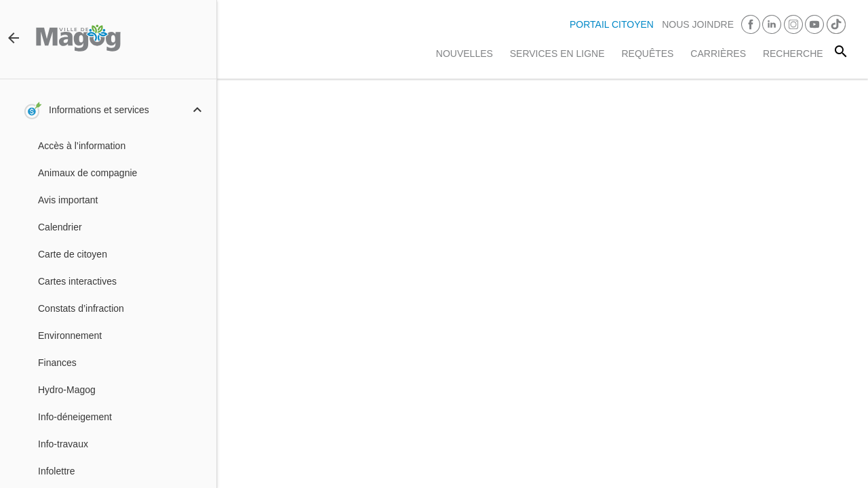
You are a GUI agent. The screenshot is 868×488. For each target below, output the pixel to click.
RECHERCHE (793, 54)
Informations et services (99, 110)
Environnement (70, 335)
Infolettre (56, 471)
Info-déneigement (75, 417)
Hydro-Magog (67, 390)
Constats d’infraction (81, 308)
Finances (57, 363)
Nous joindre (698, 24)
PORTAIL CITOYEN (612, 24)
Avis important (68, 200)
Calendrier (60, 227)
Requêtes (647, 54)
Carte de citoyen (73, 254)
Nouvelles (465, 54)
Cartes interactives (77, 281)
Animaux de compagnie (87, 173)
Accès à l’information (82, 146)
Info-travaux (63, 444)
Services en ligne (557, 54)
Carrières (718, 54)
